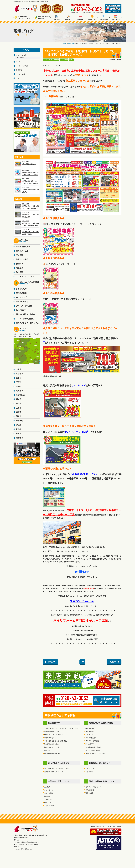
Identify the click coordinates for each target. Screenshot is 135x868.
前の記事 (51, 662)
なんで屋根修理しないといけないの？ (57, 769)
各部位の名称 (90, 728)
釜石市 (19, 408)
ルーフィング (90, 735)
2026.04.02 (27, 206)
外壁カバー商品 (22, 259)
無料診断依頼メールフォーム (106, 700)
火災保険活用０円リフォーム (54, 772)
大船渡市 (20, 438)
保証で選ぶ (48, 750)
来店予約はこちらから (82, 601)
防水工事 (20, 272)
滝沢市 (19, 369)
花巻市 (19, 429)
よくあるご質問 (49, 806)
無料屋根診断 (104, 18)
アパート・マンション (25, 277)
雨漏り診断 (89, 793)
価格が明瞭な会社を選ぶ (52, 754)
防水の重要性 (90, 744)
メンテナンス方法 (22, 66)
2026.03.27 (27, 181)
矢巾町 (19, 378)
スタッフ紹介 (49, 793)
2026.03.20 (27, 190)
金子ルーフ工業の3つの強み (53, 735)
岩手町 (19, 386)
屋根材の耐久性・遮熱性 (94, 747)
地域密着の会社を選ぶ (52, 744)
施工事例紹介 (21, 58)
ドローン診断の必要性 (93, 750)
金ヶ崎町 (20, 421)
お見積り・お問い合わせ (94, 787)
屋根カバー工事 (22, 251)
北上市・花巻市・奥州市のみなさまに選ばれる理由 (61, 728)
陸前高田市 (20, 395)
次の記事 (113, 662)
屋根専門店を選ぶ (50, 738)
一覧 (82, 662)
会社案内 (57, 18)
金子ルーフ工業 (88, 589)
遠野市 (19, 412)
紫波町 (19, 399)
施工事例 (80, 18)
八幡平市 (20, 374)
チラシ (71, 60)
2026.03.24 (27, 232)
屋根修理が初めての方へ (52, 731)
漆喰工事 (20, 255)
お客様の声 (48, 799)
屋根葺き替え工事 (23, 247)
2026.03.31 (27, 215)
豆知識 (18, 62)
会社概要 (47, 787)
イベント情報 (64, 60)
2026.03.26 (27, 223)
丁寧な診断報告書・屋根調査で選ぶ (56, 741)
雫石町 (19, 382)
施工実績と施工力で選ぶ (52, 747)
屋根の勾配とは (91, 738)
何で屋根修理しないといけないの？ (23, 17)
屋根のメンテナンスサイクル (95, 754)
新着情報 (56, 60)
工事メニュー (92, 18)
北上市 (19, 425)
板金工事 (20, 264)
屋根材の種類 (90, 731)
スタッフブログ (48, 60)
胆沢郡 (19, 416)
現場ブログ (48, 803)
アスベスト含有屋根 (92, 741)
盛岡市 (19, 404)
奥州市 (19, 434)
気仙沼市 (20, 391)
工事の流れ (68, 18)
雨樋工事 (20, 268)
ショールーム (116, 18)
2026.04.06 (27, 164)
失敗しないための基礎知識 (42, 17)
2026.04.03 (27, 173)
